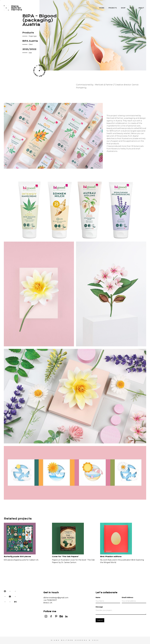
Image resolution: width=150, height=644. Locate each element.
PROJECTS (113, 8)
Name (98, 597)
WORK (102, 8)
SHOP (123, 8)
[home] (13, 8)
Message (99, 607)
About (141, 8)
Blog (132, 8)
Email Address (127, 597)
